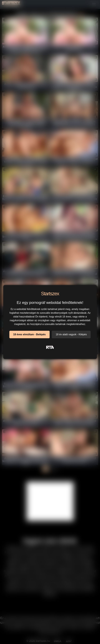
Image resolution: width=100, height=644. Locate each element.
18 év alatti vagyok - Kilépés (71, 334)
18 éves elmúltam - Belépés (29, 334)
